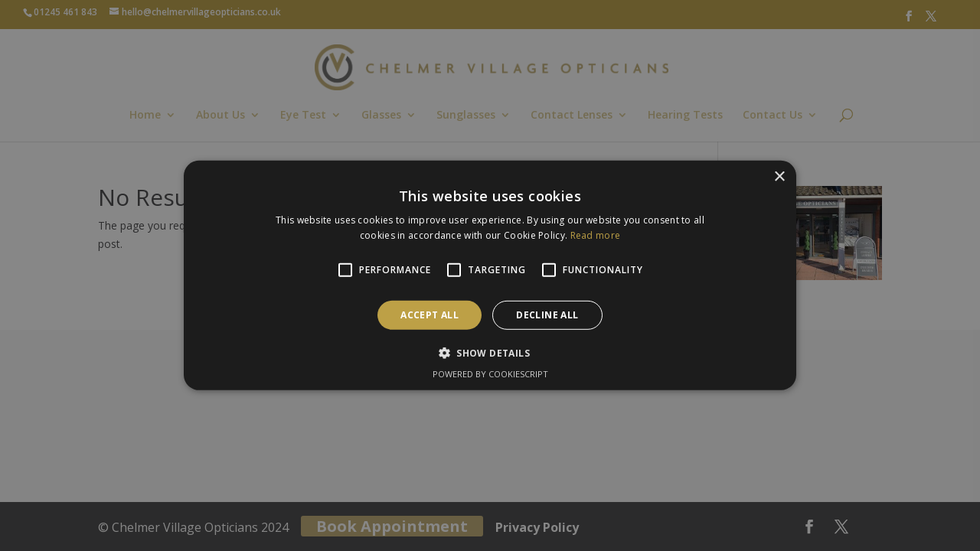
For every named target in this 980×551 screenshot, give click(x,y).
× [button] (779, 177)
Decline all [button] (547, 315)
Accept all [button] (430, 315)
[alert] (490, 275)
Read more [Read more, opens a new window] (596, 235)
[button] (490, 353)
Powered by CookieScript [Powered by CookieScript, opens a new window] (490, 374)
